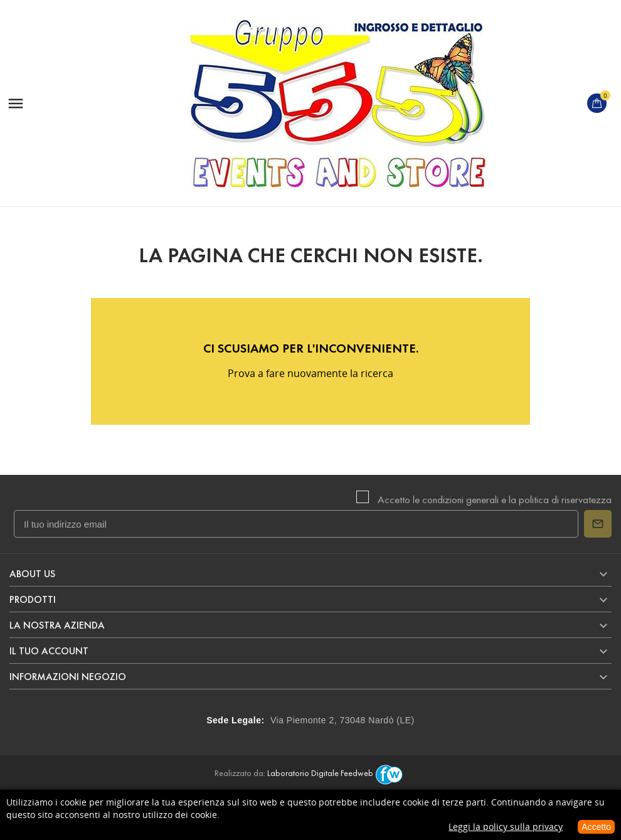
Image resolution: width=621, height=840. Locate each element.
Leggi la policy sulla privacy (506, 827)
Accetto (596, 827)
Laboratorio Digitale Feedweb (337, 773)
